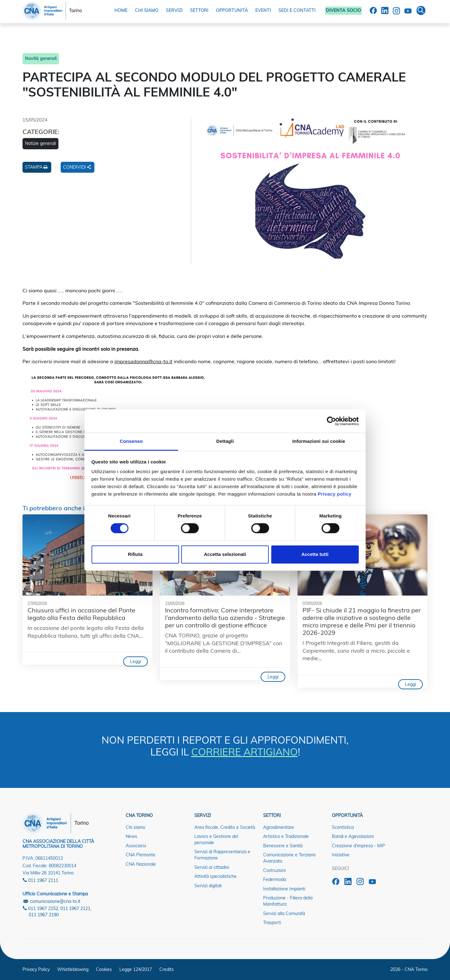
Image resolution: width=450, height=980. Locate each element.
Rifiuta (135, 554)
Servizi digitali (208, 886)
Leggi (135, 661)
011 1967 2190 (44, 915)
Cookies (104, 969)
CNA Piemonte (140, 855)
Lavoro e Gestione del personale (216, 839)
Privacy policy (335, 494)
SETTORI (199, 10)
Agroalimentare (279, 827)
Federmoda (275, 879)
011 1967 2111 (40, 880)
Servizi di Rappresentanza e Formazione (222, 855)
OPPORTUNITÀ (232, 10)
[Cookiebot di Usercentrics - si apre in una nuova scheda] (331, 421)
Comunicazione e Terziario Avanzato (289, 858)
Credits (167, 969)
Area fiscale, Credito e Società (225, 827)
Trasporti (272, 923)
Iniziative (341, 855)
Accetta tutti (315, 554)
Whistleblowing (73, 969)
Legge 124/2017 (136, 969)
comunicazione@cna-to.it (51, 901)
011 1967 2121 (75, 908)
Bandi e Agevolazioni (353, 836)
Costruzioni (274, 870)
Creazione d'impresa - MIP (358, 846)
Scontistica (343, 827)
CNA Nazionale (141, 864)
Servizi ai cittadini (212, 867)
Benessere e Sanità (283, 846)
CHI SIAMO (147, 10)
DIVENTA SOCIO (343, 10)
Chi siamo (135, 827)
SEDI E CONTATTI (297, 10)
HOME (121, 10)
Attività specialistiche (215, 876)
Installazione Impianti (284, 889)
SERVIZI (174, 10)
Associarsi (136, 846)
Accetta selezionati (225, 554)
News (131, 836)
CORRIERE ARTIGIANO (245, 752)
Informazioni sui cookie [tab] (319, 441)
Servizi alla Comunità (284, 913)
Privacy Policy (36, 969)
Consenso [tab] (131, 441)
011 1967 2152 (40, 908)
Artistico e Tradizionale (286, 836)
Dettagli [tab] (225, 441)
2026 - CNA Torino (409, 969)
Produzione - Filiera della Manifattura (288, 901)
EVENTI (263, 10)
